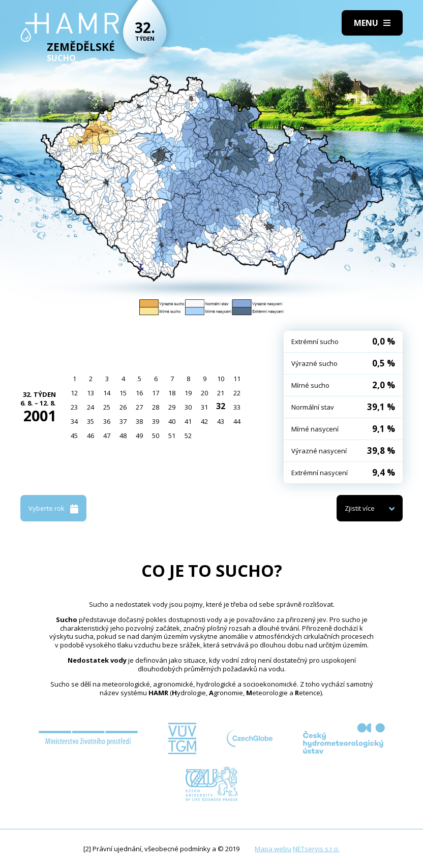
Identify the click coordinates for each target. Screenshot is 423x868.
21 (221, 393)
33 (237, 407)
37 (123, 421)
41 (188, 421)
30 (188, 407)
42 (204, 421)
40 (172, 421)
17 (156, 393)
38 (139, 421)
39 (156, 421)
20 (204, 393)
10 (221, 379)
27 (139, 407)
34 (74, 421)
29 (172, 407)
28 (156, 407)
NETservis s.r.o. (316, 849)
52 (188, 436)
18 (172, 393)
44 (237, 421)
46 (90, 436)
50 (156, 436)
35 (90, 421)
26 (123, 407)
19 (188, 393)
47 (107, 436)
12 (74, 393)
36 (107, 421)
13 (90, 393)
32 (221, 406)
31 (204, 407)
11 (237, 379)
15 (123, 393)
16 (139, 393)
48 (123, 436)
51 (172, 436)
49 (139, 436)
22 (237, 393)
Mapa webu (273, 849)
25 (107, 407)
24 (90, 407)
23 (74, 407)
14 (107, 393)
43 (221, 421)
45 (74, 436)
